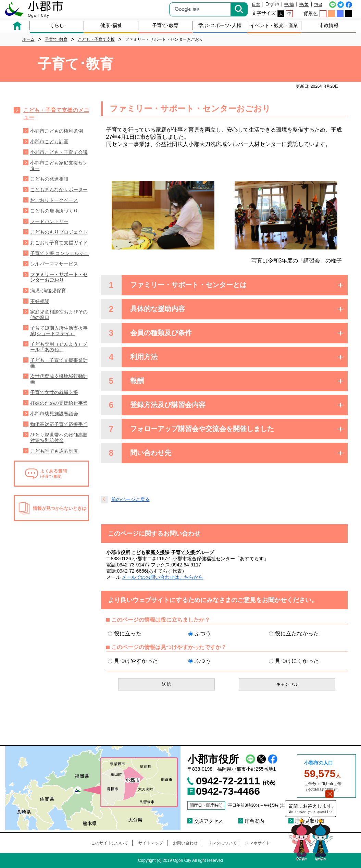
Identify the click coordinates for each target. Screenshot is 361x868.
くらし (57, 25)
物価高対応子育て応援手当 (59, 424)
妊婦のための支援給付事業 (59, 403)
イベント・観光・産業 (274, 25)
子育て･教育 (165, 25)
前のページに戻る (130, 499)
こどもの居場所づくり (54, 211)
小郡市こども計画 (49, 142)
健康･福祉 (111, 25)
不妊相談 (40, 301)
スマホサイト (258, 843)
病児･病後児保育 (48, 291)
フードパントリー (49, 221)
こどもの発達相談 (49, 179)
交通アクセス (209, 821)
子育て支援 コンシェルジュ (60, 253)
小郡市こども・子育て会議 (59, 152)
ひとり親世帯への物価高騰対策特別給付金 (59, 438)
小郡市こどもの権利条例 (57, 131)
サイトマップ (151, 843)
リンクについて (222, 843)
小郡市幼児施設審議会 (54, 414)
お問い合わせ (185, 843)
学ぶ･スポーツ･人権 (220, 25)
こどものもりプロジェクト (59, 232)
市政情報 (329, 25)
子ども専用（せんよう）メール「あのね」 (59, 347)
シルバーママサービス (54, 264)
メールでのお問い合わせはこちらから (162, 577)
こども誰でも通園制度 (54, 451)
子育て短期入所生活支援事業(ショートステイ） (59, 331)
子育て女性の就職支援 (54, 392)
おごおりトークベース (54, 200)
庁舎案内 (254, 821)
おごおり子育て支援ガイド (59, 243)
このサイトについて (110, 843)
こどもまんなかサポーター (59, 190)
